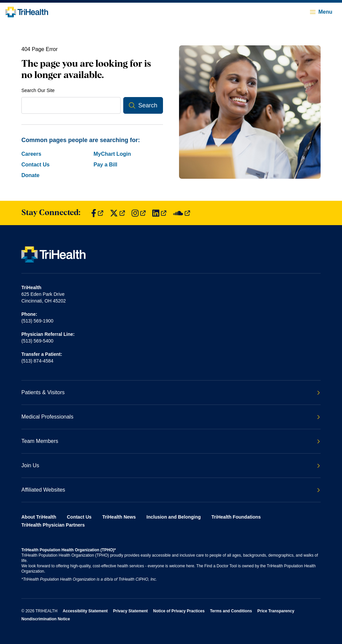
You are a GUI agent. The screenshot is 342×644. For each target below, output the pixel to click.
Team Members (171, 441)
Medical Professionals (171, 417)
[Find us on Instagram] (139, 213)
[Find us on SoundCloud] (182, 213)
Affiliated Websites (171, 490)
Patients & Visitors (171, 392)
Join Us (171, 465)
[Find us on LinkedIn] (159, 213)
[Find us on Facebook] (97, 213)
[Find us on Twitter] (117, 213)
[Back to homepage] (27, 12)
